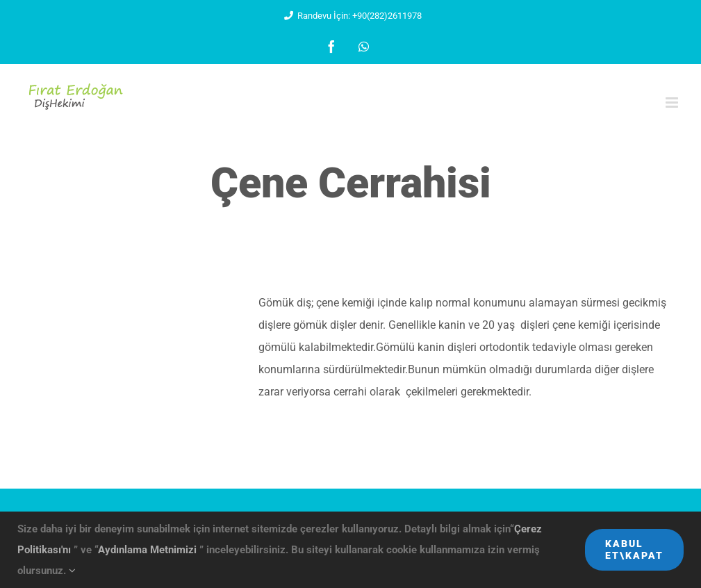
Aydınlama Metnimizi (149, 550)
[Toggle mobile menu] (673, 103)
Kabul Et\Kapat (634, 549)
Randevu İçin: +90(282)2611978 (350, 16)
